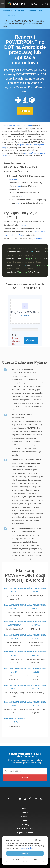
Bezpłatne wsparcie (24, 832)
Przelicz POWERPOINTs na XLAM (36, 653)
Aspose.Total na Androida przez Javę (17, 126)
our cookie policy (26, 848)
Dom (24, 808)
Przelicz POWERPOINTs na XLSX (36, 687)
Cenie (24, 820)
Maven (24, 225)
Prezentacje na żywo (24, 828)
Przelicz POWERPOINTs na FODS (36, 607)
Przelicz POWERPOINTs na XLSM (14, 687)
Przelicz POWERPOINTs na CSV (14, 590)
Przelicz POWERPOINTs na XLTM (36, 704)
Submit (25, 777)
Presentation (14, 179)
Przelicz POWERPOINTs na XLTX (14, 720)
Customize (15, 859)
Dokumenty (24, 824)
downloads (38, 239)
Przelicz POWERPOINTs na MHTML (36, 623)
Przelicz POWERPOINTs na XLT (14, 704)
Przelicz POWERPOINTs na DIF (36, 590)
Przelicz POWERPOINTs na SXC (36, 637)
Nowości (24, 816)
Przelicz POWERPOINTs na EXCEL (14, 607)
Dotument (24, 196)
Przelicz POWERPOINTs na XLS (14, 670)
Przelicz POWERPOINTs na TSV (14, 653)
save (19, 186)
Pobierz (25, 111)
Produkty (24, 812)
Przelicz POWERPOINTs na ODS (14, 637)
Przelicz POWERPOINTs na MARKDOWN (14, 623)
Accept (25, 853)
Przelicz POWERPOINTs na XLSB (36, 670)
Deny (35, 859)
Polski (35, 4)
